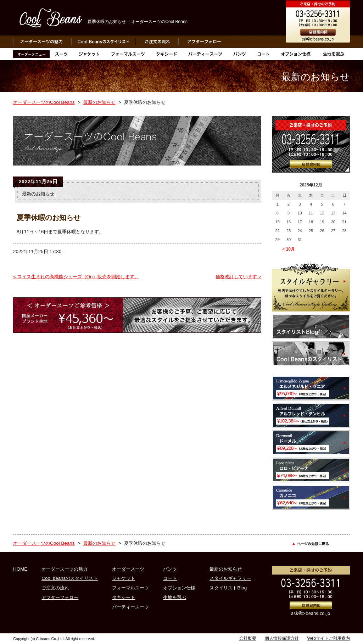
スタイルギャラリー (230, 578)
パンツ (170, 569)
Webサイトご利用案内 (328, 638)
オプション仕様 (179, 588)
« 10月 (288, 249)
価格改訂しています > (238, 277)
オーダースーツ (128, 569)
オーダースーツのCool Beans (44, 102)
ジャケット (124, 578)
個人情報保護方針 (282, 638)
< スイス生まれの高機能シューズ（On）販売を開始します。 (76, 277)
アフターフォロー (60, 597)
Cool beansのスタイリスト (70, 578)
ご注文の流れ (55, 588)
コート (170, 578)
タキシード (124, 597)
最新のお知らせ (99, 102)
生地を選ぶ (175, 597)
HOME (20, 569)
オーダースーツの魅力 (65, 569)
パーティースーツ (130, 607)
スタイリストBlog (228, 588)
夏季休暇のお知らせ (49, 218)
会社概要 (248, 638)
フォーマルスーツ (130, 588)
